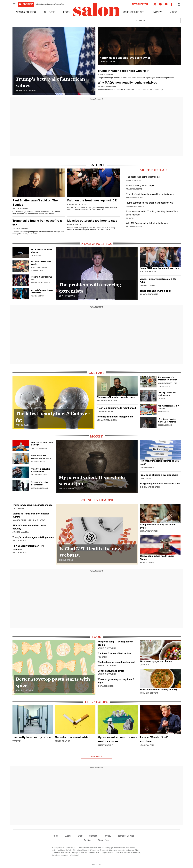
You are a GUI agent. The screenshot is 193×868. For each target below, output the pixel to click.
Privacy (107, 836)
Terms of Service (126, 836)
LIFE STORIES (97, 702)
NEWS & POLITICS (96, 244)
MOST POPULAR (153, 170)
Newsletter (140, 4)
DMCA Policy (96, 864)
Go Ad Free (104, 840)
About (68, 836)
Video (173, 12)
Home (56, 836)
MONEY (97, 436)
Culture (49, 12)
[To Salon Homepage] (97, 10)
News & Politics (26, 12)
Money (158, 12)
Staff (80, 836)
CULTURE (96, 373)
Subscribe (26, 4)
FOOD (96, 637)
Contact (93, 836)
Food (66, 12)
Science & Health (134, 12)
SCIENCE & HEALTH (96, 500)
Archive (87, 840)
